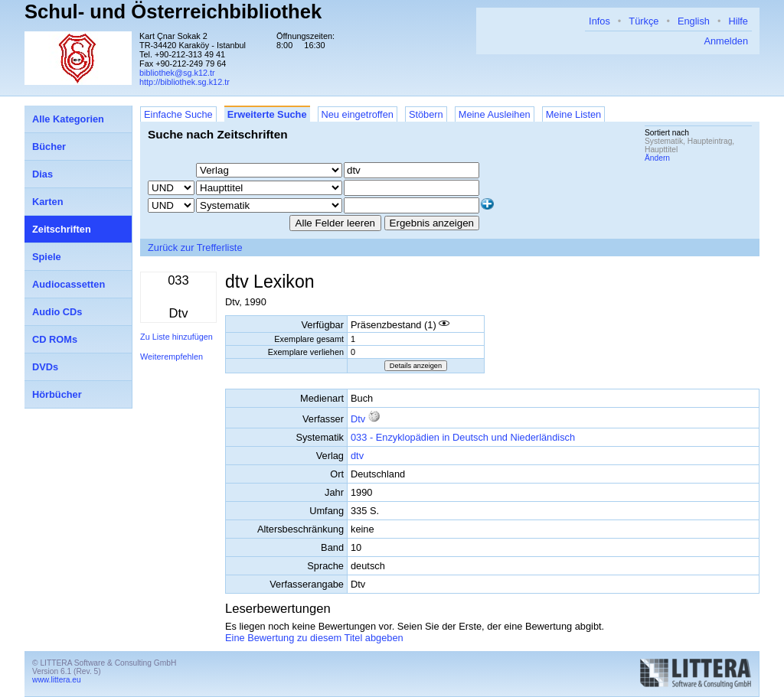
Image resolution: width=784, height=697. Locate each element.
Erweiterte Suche (267, 114)
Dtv (358, 419)
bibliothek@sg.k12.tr (177, 73)
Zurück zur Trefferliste (195, 248)
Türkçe (644, 21)
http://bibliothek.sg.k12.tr (185, 82)
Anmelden (726, 41)
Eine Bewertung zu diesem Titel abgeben (314, 638)
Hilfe (738, 21)
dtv (357, 456)
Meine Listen (574, 114)
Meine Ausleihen (495, 114)
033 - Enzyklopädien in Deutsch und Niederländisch (463, 437)
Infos (599, 21)
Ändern (657, 158)
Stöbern (426, 114)
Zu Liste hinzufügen (176, 337)
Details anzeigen (416, 366)
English (694, 21)
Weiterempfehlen (171, 357)
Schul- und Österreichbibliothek (173, 11)
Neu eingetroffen (358, 114)
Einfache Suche (178, 114)
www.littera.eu (57, 680)
